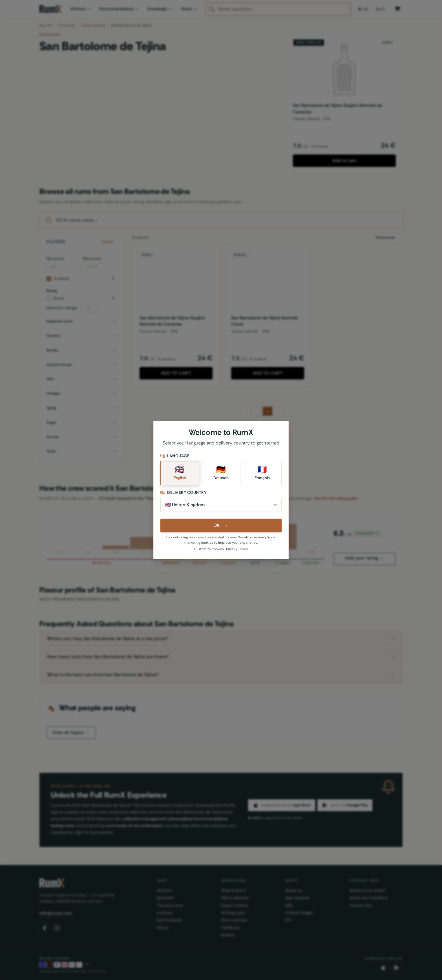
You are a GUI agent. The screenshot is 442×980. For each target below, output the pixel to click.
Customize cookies (209, 550)
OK (221, 526)
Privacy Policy (237, 550)
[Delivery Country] (221, 505)
